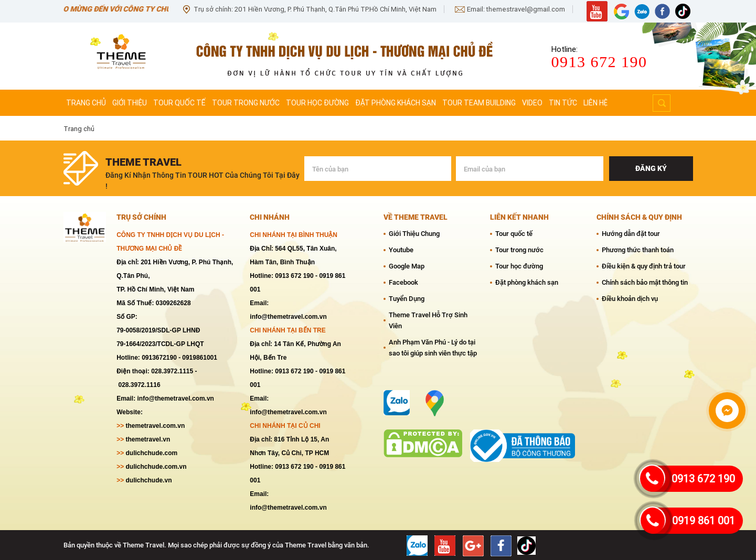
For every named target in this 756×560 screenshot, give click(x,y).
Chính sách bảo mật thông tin (645, 282)
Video (532, 103)
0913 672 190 (703, 479)
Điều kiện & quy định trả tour (644, 266)
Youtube (401, 250)
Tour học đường (317, 103)
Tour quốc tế (179, 103)
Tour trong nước (246, 103)
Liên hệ (595, 103)
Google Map (407, 266)
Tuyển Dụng (407, 299)
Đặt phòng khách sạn (396, 103)
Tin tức (563, 103)
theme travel (143, 162)
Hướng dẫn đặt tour (631, 234)
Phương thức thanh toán (638, 250)
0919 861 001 (704, 521)
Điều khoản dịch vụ (630, 299)
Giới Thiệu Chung (414, 234)
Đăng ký (651, 168)
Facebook (403, 282)
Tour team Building (479, 103)
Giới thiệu (130, 103)
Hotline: (565, 49)
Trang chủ (86, 103)
